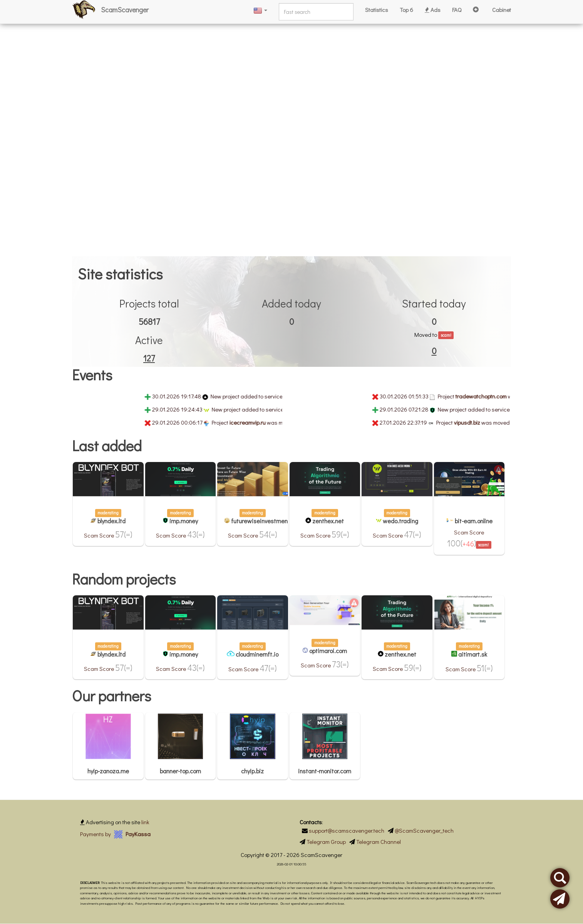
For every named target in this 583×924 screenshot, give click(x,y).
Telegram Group (326, 842)
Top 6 (406, 10)
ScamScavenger (125, 10)
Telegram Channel (379, 842)
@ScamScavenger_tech (424, 830)
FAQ (457, 10)
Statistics (377, 10)
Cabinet (502, 10)
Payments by (115, 834)
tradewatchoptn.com (489, 396)
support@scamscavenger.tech (347, 830)
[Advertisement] (231, 54)
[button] (260, 10)
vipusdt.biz (475, 422)
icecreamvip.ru (256, 422)
